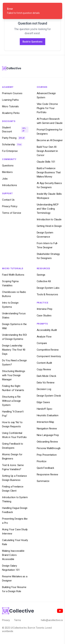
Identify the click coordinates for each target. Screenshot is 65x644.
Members (7, 172)
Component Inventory (49, 356)
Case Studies (44, 316)
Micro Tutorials (10, 106)
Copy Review (44, 369)
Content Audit (44, 363)
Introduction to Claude (49, 219)
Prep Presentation (47, 455)
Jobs (5, 179)
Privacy (6, 620)
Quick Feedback (45, 468)
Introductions (10, 185)
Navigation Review (47, 429)
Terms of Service (12, 213)
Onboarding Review (47, 442)
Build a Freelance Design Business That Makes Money (49, 172)
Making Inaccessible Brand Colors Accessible (13, 555)
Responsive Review (47, 474)
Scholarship (12, 145)
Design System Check (49, 396)
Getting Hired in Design (49, 226)
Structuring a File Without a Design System (11, 401)
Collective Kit (44, 281)
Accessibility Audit (47, 330)
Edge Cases (43, 402)
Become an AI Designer (50, 140)
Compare (42, 343)
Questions (8, 166)
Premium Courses (12, 93)
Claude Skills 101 (46, 162)
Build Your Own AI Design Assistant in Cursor (47, 151)
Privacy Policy (10, 206)
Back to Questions (32, 42)
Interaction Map (45, 422)
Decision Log (44, 389)
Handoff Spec (45, 409)
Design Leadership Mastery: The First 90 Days (14, 350)
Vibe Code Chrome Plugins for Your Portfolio (47, 108)
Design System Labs (48, 288)
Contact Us (8, 200)
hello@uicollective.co (52, 620)
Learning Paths (10, 100)
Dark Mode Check (46, 376)
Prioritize (42, 461)
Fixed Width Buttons (13, 275)
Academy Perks (11, 113)
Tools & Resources (47, 294)
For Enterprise (10, 151)
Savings (41, 275)
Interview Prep (45, 309)
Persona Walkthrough (49, 448)
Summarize (43, 481)
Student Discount (15, 130)
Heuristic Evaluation (48, 415)
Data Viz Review (46, 383)
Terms (18, 620)
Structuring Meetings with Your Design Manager (14, 375)
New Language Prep (48, 435)
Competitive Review (48, 350)
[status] (32, 11)
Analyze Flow (44, 337)
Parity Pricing (14, 138)
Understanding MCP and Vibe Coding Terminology (48, 209)
